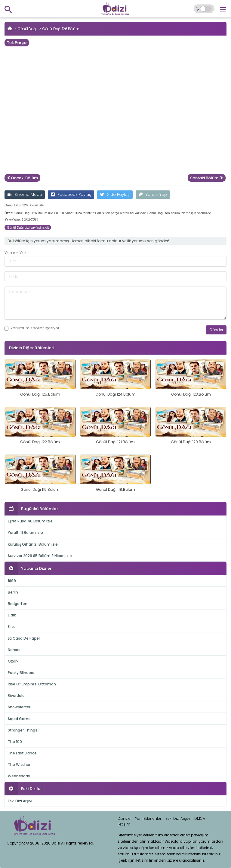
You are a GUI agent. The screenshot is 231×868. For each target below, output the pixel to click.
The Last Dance (22, 753)
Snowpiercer (19, 707)
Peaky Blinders (21, 673)
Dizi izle (124, 818)
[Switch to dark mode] (204, 9)
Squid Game (19, 719)
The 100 (15, 742)
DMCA (200, 818)
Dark (12, 615)
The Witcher (19, 765)
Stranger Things (23, 730)
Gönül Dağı (27, 29)
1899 (12, 581)
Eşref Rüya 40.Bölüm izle (30, 521)
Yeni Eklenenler (148, 818)
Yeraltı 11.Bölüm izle (25, 533)
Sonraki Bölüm (207, 178)
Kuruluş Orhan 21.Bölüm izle (33, 544)
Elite (12, 627)
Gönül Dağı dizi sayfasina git (28, 227)
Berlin (13, 592)
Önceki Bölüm (22, 178)
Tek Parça (17, 43)
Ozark (13, 661)
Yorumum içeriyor (32, 328)
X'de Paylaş (115, 194)
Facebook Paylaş (71, 194)
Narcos (14, 650)
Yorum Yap (153, 194)
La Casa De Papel (24, 638)
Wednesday (19, 776)
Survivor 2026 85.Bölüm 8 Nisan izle (40, 556)
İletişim (124, 824)
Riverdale (16, 696)
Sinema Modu (25, 194)
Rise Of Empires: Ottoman (32, 684)
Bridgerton (18, 604)
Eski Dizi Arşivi (20, 801)
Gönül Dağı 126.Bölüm (61, 29)
